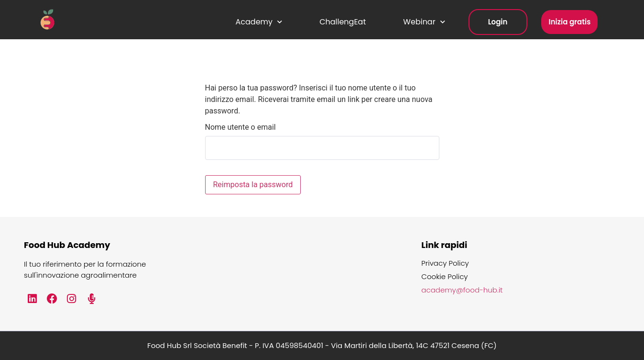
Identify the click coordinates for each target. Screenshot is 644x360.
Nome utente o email (240, 127)
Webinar (424, 22)
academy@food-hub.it (462, 290)
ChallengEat (343, 22)
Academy (259, 22)
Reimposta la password (253, 185)
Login (498, 22)
